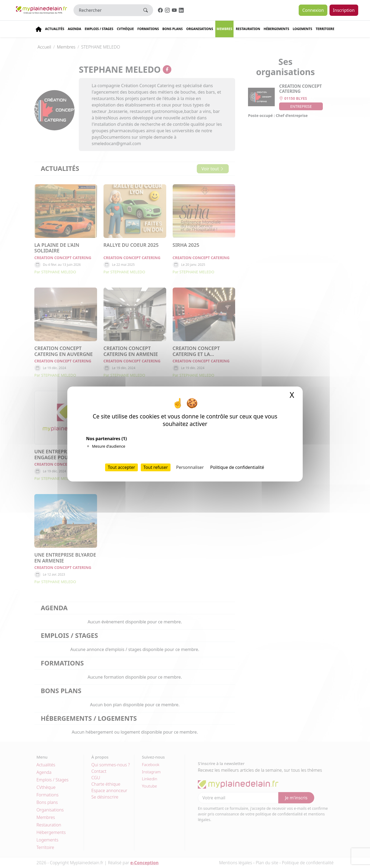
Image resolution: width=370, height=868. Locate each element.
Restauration (248, 29)
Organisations (199, 29)
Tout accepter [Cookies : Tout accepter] (121, 467)
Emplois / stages (99, 29)
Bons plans (173, 29)
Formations (148, 29)
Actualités (55, 29)
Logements (303, 29)
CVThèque (125, 29)
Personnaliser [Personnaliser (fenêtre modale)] (190, 467)
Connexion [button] (313, 10)
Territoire (325, 29)
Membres (225, 29)
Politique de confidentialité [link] (237, 467)
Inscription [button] (344, 10)
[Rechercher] (106, 10)
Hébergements (276, 29)
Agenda (75, 29)
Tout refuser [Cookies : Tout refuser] (156, 467)
